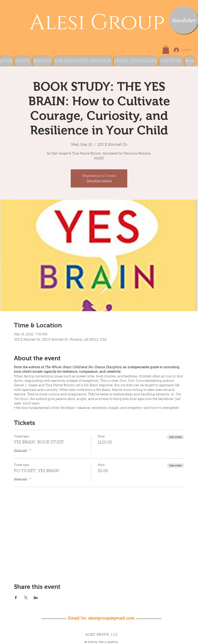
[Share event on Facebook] (16, 598)
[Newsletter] (184, 20)
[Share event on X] (26, 598)
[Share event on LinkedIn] (36, 598)
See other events (99, 181)
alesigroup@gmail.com (112, 618)
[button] (166, 50)
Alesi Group (94, 23)
